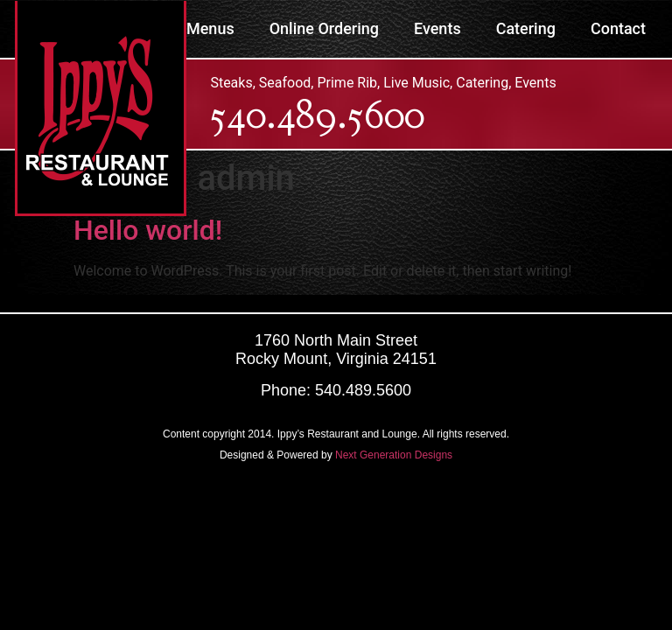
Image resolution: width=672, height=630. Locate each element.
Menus (210, 28)
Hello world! (148, 230)
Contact (618, 28)
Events (437, 28)
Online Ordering (324, 28)
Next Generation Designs (394, 455)
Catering (526, 28)
